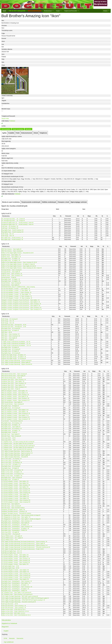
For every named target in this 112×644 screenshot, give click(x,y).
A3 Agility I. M (16, 461)
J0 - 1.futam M (21, 219)
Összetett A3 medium (25, 513)
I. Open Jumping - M (26, 292)
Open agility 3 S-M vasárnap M (23, 592)
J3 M (14, 440)
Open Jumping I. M (17, 274)
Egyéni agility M (26, 362)
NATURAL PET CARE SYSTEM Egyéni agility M (35, 598)
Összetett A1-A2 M (28, 253)
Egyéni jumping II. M (27, 453)
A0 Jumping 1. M (13, 226)
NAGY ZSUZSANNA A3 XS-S (22, 615)
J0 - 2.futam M (21, 221)
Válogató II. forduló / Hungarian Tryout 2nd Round (15, 300)
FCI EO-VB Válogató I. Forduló (10, 289)
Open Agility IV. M (23, 410)
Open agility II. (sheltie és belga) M (31, 519)
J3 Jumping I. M (17, 459)
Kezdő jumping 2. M (17, 239)
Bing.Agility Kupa (6, 230)
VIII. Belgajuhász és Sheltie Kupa (11, 515)
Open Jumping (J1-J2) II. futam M (32, 268)
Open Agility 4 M (24, 494)
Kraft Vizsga (5, 234)
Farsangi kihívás (6, 270)
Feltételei (12, 121)
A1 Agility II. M (16, 260)
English (6, 631)
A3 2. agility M (19, 538)
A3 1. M (19, 551)
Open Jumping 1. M (20, 606)
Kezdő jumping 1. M (17, 238)
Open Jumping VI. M (24, 419)
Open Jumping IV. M (24, 413)
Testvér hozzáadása (18, 129)
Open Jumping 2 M (24, 489)
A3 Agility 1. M (16, 425)
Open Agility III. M (35, 306)
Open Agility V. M (23, 412)
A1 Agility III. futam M (29, 264)
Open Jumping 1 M (24, 485)
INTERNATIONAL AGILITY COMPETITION (13, 287)
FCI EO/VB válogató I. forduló (10, 481)
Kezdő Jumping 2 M (18, 232)
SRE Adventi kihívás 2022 (9, 374)
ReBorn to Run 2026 (7, 609)
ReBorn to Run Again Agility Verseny (12, 253)
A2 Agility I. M (22, 355)
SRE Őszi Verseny (7, 249)
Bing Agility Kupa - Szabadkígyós (11, 521)
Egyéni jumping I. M (27, 451)
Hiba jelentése (6, 620)
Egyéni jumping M (26, 361)
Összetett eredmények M (43, 547)
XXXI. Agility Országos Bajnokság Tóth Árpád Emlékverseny (18, 542)
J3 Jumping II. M (17, 462)
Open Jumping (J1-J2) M (30, 262)
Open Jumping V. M (24, 417)
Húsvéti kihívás (6, 277)
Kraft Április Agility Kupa (8, 566)
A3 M (14, 438)
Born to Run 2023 (6, 459)
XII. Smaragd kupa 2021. (8, 219)
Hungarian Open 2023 (8, 380)
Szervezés (20, 638)
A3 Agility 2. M (16, 430)
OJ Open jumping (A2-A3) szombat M (24, 442)
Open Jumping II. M (17, 275)
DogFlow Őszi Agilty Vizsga (9, 355)
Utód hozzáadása (6, 129)
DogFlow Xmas (6, 255)
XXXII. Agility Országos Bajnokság (11, 596)
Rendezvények (48, 11)
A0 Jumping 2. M (13, 228)
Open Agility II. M (16, 257)
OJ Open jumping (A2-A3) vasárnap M (24, 446)
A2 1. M (12, 321)
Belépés (105, 11)
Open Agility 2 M (24, 483)
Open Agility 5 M (24, 496)
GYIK (5, 638)
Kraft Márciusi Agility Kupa (9, 551)
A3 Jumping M (16, 408)
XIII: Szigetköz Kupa (7, 592)
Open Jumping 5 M (25, 500)
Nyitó (4, 11)
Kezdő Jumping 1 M (18, 230)
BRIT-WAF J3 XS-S (20, 613)
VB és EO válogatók (17, 11)
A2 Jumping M (14, 319)
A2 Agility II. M (22, 357)
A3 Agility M (15, 406)
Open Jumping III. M (36, 309)
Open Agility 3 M (24, 487)
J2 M (25, 327)
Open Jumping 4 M (25, 493)
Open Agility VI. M (24, 415)
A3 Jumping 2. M (17, 428)
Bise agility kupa (6, 238)
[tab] (4, 133)
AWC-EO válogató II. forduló (9, 410)
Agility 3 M (22, 510)
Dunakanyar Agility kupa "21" (10, 223)
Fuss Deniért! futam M (16, 421)
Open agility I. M (26, 517)
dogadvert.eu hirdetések (9, 623)
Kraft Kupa (4, 226)
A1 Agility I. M (16, 258)
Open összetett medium (18, 508)
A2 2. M (12, 323)
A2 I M (28, 342)
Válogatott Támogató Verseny (10, 510)
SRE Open (4, 332)
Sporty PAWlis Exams (7, 536)
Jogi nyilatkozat (9, 642)
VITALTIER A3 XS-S (20, 609)
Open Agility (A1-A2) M (29, 266)
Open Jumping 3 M (24, 491)
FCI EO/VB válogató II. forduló (10, 493)
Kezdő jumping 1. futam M (26, 224)
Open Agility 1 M (24, 481)
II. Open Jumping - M (26, 296)
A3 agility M (16, 532)
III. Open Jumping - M (26, 298)
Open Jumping (31, 287)
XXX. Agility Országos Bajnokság (11, 451)
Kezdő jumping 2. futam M (26, 223)
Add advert (28, 129)
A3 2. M (19, 553)
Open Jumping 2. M (20, 608)
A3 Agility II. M (17, 464)
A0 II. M (12, 236)
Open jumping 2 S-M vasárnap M (23, 594)
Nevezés (12, 638)
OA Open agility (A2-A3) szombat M (23, 444)
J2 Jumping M (22, 359)
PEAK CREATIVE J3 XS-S (22, 611)
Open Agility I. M (16, 255)
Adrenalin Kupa (6, 434)
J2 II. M (29, 345)
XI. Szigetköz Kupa (7, 442)
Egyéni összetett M (27, 364)
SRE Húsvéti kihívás (7, 402)
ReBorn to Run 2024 (7, 470)
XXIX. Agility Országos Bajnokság (11, 361)
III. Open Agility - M (25, 294)
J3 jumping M (16, 534)
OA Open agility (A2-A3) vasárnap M (24, 447)
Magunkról (5, 627)
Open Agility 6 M (24, 498)
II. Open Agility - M (25, 290)
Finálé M (14, 277)
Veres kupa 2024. (7, 532)
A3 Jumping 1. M (17, 423)
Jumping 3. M (23, 511)
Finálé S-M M (40, 549)
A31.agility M (18, 536)
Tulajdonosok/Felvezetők (70, 11)
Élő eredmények (35, 11)
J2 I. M (28, 343)
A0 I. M (11, 234)
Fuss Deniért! (5, 421)
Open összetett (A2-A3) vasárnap (23, 449)
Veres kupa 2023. (6, 438)
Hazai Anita (5, 118)
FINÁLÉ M (24, 530)
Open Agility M (17, 249)
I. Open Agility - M (25, 289)
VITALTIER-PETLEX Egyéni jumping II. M (33, 600)
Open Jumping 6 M (25, 502)
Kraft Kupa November (7, 604)
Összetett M (24, 457)
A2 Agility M (15, 330)
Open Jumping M (18, 251)
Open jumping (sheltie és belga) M (31, 515)
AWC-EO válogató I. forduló (9, 391)
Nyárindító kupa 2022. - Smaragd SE (12, 325)
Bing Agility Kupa (6, 258)
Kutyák (58, 11)
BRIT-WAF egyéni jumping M (30, 596)
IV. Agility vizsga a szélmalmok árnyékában (13, 342)
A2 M (25, 325)
